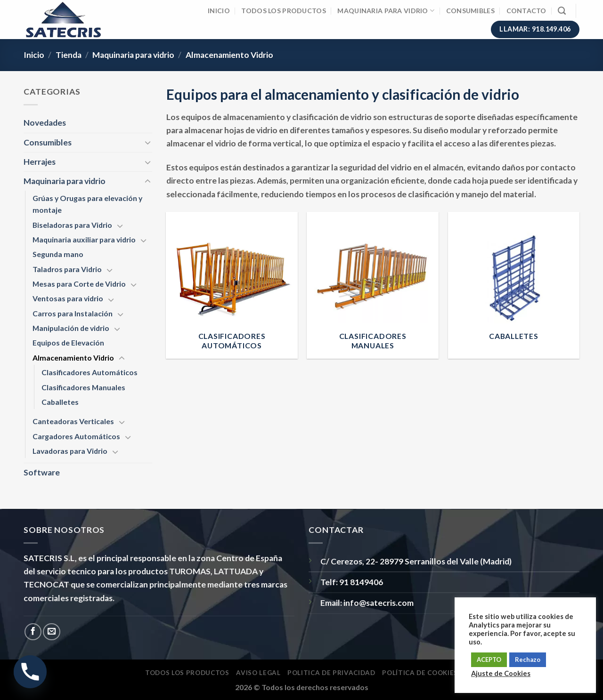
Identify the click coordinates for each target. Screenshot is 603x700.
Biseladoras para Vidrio (72, 225)
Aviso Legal (258, 673)
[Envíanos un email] (51, 632)
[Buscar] (562, 11)
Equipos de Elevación (68, 342)
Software (42, 472)
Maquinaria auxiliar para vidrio (84, 239)
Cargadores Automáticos (76, 436)
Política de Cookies (420, 673)
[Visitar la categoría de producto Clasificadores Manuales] (373, 285)
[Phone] (30, 672)
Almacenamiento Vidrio (73, 358)
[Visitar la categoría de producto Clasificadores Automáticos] (232, 285)
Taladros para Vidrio (67, 269)
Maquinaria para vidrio (386, 11)
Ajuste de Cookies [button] (501, 673)
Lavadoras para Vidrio (70, 451)
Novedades (45, 123)
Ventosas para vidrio (68, 298)
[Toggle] (148, 142)
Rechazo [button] (528, 660)
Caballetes (60, 402)
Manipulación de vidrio (71, 328)
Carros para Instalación (73, 313)
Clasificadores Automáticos (90, 372)
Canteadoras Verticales (73, 421)
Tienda (69, 55)
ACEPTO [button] (489, 660)
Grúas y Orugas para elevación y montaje (87, 204)
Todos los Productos (283, 11)
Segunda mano (58, 254)
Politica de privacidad (331, 673)
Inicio (219, 11)
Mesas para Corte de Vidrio (79, 284)
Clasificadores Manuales (83, 387)
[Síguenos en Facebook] (33, 632)
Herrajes (40, 162)
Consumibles (470, 11)
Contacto (526, 11)
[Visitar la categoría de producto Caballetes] (514, 285)
